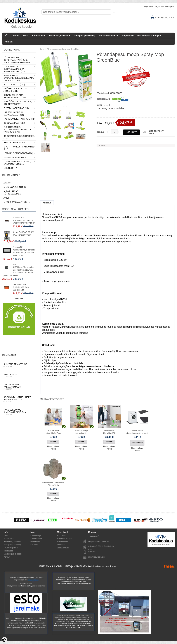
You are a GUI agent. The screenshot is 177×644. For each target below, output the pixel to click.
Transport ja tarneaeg (84, 36)
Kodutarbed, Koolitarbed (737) (19, 137)
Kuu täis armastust (19, 365)
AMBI (6, 198)
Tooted (16, 36)
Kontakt (9, 42)
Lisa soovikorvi (156, 131)
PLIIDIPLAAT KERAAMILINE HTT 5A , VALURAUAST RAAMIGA (24, 220)
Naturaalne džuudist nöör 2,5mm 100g (53, 484)
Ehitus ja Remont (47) (16, 157)
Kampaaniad (38, 36)
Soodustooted (36, 539)
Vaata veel (19, 298)
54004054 (92, 552)
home (42, 49)
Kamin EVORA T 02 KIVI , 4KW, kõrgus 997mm (24, 234)
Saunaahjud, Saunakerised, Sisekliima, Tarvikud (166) (19, 78)
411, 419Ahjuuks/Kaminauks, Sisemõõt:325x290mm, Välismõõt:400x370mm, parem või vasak (19, 270)
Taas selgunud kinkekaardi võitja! (19, 412)
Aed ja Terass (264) (14, 143)
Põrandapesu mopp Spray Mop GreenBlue (63, 49)
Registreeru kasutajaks (164, 6)
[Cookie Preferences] (4, 640)
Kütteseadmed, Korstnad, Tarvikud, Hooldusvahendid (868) (17, 60)
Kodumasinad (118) (14, 123)
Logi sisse (148, 6)
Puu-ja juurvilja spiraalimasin (81, 432)
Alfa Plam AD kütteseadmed (12, 192)
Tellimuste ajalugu (64, 539)
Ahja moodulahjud (15, 187)
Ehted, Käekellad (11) (16, 108)
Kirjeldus (47, 203)
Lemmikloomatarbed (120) (18, 153)
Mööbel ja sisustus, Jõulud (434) (15, 90)
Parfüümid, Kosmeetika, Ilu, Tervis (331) (18, 103)
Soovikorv (61, 545)
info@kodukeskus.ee (97, 557)
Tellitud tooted (63, 542)
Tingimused (128, 36)
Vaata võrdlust (63, 548)
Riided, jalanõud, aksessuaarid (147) (15, 96)
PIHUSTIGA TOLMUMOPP (109, 432)
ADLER (7, 183)
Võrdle (152, 134)
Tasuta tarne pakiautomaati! (19, 387)
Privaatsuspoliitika (108, 36)
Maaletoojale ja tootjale (149, 36)
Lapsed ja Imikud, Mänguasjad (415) (14, 114)
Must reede (19, 375)
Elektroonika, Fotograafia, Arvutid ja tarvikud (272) (18, 129)
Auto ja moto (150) (14, 84)
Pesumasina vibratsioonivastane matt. (137, 432)
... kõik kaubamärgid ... (17, 202)
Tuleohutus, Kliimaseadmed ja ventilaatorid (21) (14, 69)
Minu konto (62, 536)
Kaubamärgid (36, 536)
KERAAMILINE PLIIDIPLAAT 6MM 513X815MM (21, 287)
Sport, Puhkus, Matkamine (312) (19, 148)
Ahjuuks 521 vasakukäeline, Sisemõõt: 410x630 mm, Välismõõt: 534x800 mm (24, 251)
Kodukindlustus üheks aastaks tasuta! (19, 399)
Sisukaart (34, 545)
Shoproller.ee (169, 567)
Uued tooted (35, 542)
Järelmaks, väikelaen (59, 36)
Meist (26, 36)
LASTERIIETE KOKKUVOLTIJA (53, 432)
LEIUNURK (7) (10, 168)
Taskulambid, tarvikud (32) (19, 119)
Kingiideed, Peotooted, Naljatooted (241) (17, 163)
